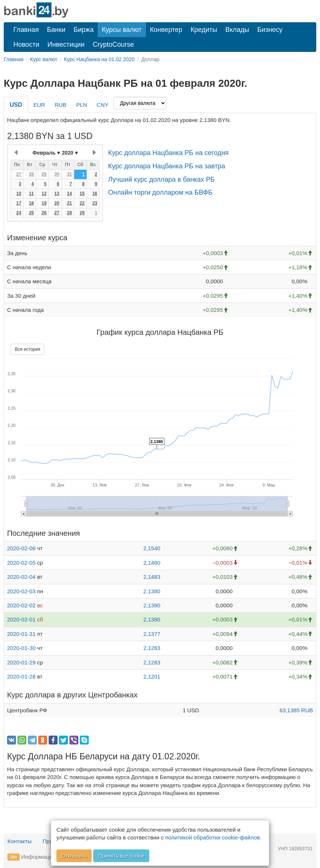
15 (82, 194)
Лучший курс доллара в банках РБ (161, 179)
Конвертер (166, 30)
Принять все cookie (121, 856)
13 (57, 194)
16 (95, 194)
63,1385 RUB (296, 710)
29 (44, 174)
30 (57, 174)
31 (69, 174)
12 (44, 194)
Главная (26, 30)
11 (31, 194)
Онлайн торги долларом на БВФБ (160, 192)
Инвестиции (66, 44)
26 (44, 213)
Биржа (84, 30)
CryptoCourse (113, 44)
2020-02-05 (21, 563)
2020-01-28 (21, 676)
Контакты (19, 841)
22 (82, 203)
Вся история (27, 349)
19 (44, 203)
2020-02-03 (21, 591)
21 (69, 203)
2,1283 (152, 648)
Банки (56, 30)
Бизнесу (270, 30)
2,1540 (152, 548)
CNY (102, 105)
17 (19, 203)
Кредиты (204, 30)
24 (19, 213)
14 (69, 194)
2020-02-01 (21, 619)
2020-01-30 (21, 648)
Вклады (237, 30)
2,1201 (152, 676)
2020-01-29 (21, 662)
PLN (81, 105)
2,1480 (152, 563)
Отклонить (74, 856)
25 (31, 213)
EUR (39, 105)
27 (19, 174)
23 (95, 203)
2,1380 (152, 591)
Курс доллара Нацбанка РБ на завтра (166, 166)
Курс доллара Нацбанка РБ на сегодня (168, 153)
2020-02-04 (21, 577)
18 (31, 203)
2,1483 (152, 577)
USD (16, 105)
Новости (26, 44)
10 (19, 194)
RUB (61, 105)
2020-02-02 (21, 605)
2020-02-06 (21, 548)
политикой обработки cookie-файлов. (213, 837)
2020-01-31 (21, 634)
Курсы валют (122, 30)
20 (57, 203)
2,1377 (152, 634)
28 (31, 174)
